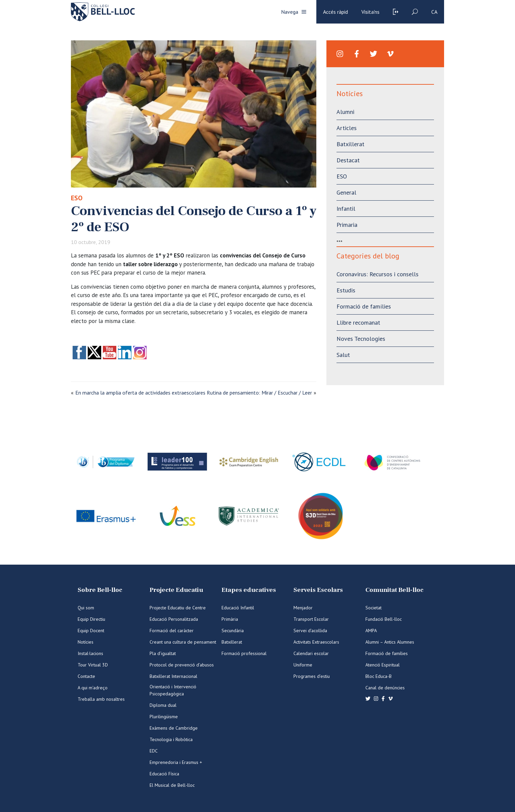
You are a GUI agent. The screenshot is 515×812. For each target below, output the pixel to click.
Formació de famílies (364, 306)
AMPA (371, 631)
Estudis (346, 290)
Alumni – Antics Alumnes (390, 642)
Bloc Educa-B (379, 676)
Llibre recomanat (358, 322)
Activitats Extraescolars (316, 642)
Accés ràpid (335, 12)
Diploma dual (163, 705)
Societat (373, 608)
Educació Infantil (238, 608)
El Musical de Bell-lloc (172, 785)
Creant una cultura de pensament (183, 642)
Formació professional (244, 653)
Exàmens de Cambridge (174, 728)
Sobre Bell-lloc (100, 590)
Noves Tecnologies (361, 339)
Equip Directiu (91, 619)
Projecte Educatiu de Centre (178, 608)
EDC (154, 751)
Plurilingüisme (164, 717)
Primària (230, 619)
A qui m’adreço (93, 688)
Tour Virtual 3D (93, 665)
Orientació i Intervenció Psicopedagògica (173, 690)
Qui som (86, 608)
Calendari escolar (311, 653)
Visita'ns (370, 12)
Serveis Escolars (318, 590)
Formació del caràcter (172, 631)
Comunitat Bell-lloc (394, 590)
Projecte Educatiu (176, 590)
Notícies (86, 642)
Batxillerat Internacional (173, 676)
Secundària (233, 631)
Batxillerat (350, 144)
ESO (77, 198)
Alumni (345, 112)
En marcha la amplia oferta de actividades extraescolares (140, 393)
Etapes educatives (249, 590)
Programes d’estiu (312, 676)
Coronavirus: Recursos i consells (378, 274)
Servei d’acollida (310, 631)
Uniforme (303, 665)
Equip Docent (91, 631)
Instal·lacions (90, 653)
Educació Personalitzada (174, 619)
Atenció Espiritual (383, 665)
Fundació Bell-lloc (384, 619)
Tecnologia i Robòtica (171, 739)
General (346, 192)
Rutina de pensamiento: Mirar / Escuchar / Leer (259, 393)
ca (434, 12)
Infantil (346, 209)
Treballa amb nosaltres (101, 699)
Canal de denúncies (385, 688)
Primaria (347, 225)
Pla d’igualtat (163, 653)
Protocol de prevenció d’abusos (182, 665)
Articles (347, 128)
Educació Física (164, 774)
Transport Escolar (311, 619)
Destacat (348, 160)
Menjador (303, 608)
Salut (343, 355)
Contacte (86, 676)
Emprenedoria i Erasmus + (176, 762)
